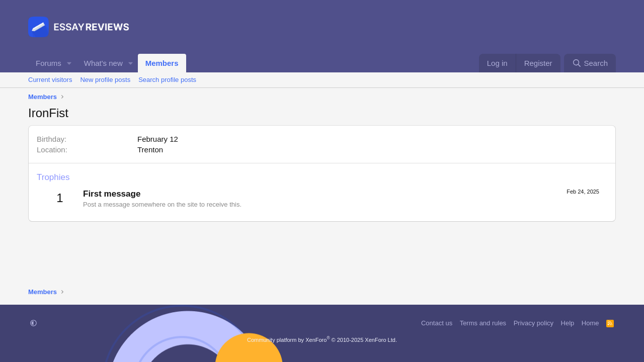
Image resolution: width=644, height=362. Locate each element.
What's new (103, 63)
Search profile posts (167, 80)
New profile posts (105, 80)
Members (162, 63)
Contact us (437, 323)
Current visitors (50, 80)
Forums (49, 63)
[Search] (590, 63)
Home (590, 323)
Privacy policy (534, 323)
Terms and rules (483, 323)
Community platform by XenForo (322, 340)
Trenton (150, 150)
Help (568, 323)
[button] (69, 63)
